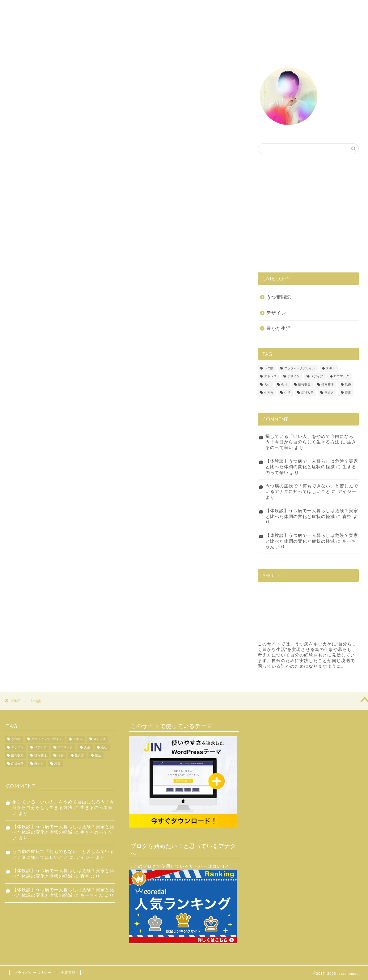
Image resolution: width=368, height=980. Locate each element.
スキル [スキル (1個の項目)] (331, 368)
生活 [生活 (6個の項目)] (287, 393)
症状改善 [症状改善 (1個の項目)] (307, 393)
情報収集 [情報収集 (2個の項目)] (304, 385)
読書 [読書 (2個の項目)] (348, 393)
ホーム (170, 10)
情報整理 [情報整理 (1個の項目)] (328, 385)
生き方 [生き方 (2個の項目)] (269, 393)
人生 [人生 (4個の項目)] (267, 385)
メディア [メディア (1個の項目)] (317, 377)
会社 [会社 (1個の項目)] (284, 385)
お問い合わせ (315, 10)
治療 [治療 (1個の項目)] (348, 385)
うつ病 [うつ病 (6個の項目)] (269, 368)
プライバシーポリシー (33, 973)
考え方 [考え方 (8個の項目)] (329, 393)
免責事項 (68, 973)
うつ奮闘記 (221, 10)
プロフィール (282, 10)
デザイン (194, 10)
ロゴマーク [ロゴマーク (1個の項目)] (341, 377)
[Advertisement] (310, 213)
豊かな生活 (250, 10)
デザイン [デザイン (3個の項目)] (294, 377)
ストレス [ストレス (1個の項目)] (270, 377)
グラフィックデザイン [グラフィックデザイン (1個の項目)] (300, 368)
